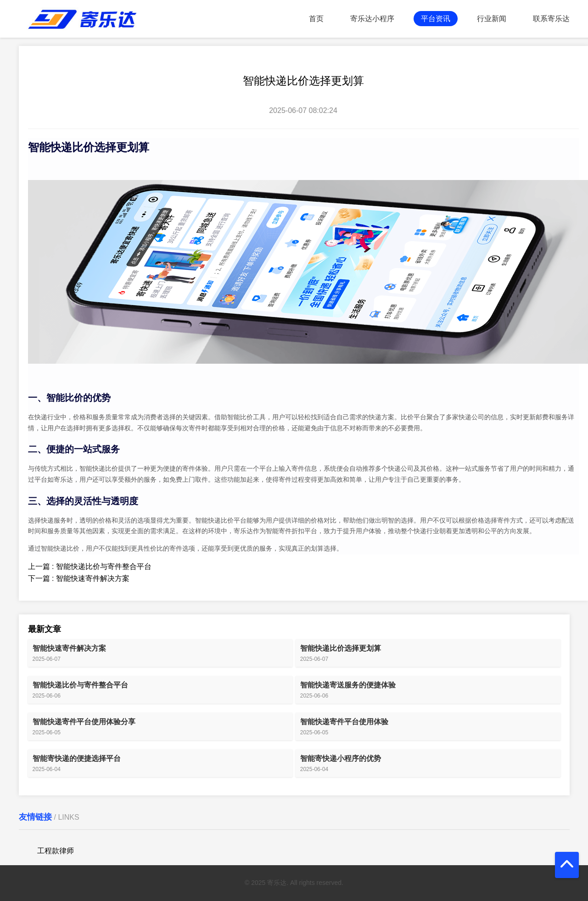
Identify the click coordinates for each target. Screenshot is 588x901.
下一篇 (79, 578)
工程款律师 (56, 851)
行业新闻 (492, 19)
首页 (316, 19)
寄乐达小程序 (372, 19)
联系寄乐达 (551, 19)
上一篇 (90, 566)
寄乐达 (63, 479)
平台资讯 (436, 19)
